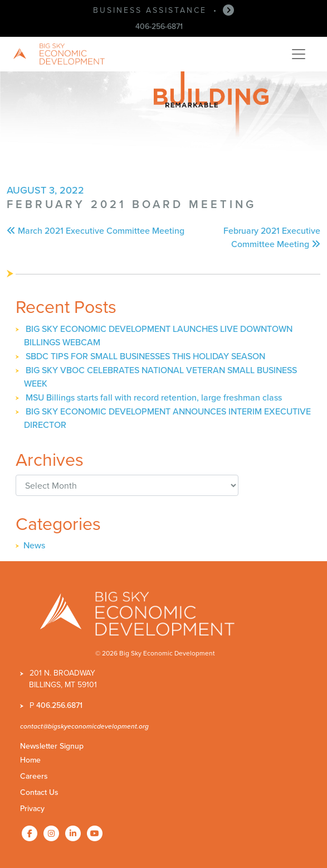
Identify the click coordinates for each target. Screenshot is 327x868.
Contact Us (39, 792)
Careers (34, 776)
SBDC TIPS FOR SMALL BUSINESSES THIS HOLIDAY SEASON (145, 356)
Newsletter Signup (52, 746)
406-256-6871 (159, 26)
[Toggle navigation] (299, 54)
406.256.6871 (59, 705)
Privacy (32, 809)
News (34, 545)
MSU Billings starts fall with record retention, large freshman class (154, 397)
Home (30, 760)
